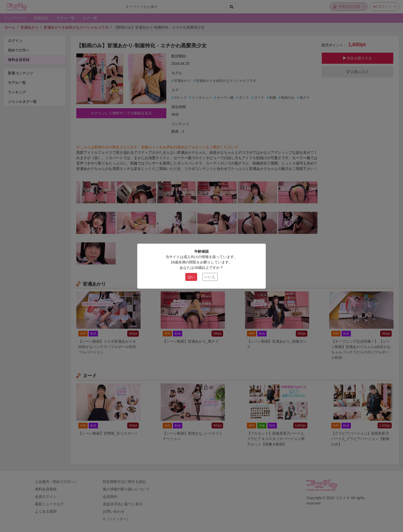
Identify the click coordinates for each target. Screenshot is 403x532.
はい (191, 277)
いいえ (210, 277)
